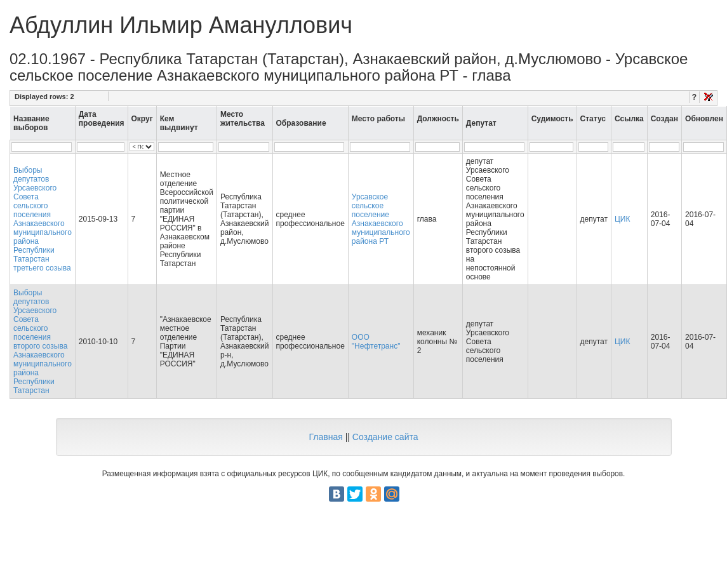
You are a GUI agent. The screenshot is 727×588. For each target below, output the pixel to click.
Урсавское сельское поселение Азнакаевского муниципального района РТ (381, 219)
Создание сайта (385, 437)
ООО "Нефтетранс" (376, 342)
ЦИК (623, 219)
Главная (325, 437)
